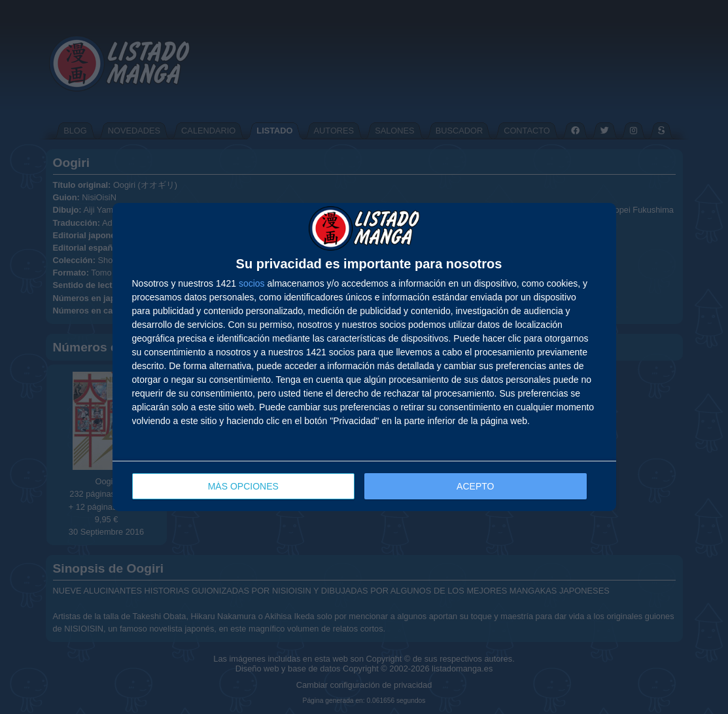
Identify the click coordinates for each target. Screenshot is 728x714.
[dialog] (364, 357)
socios (252, 283)
